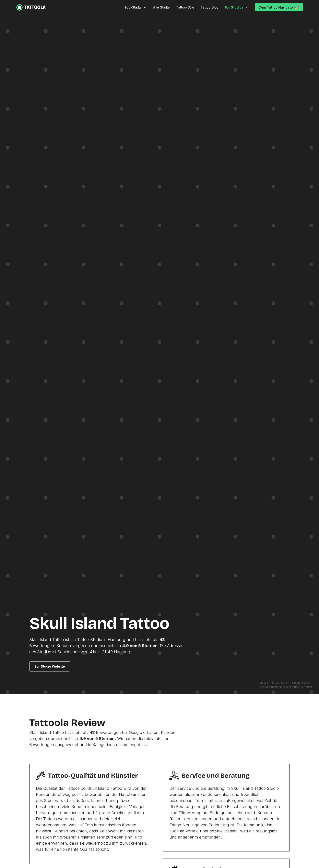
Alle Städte (161, 7)
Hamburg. (123, 652)
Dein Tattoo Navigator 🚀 (279, 7)
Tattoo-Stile (185, 7)
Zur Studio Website (50, 666)
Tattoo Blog (210, 7)
